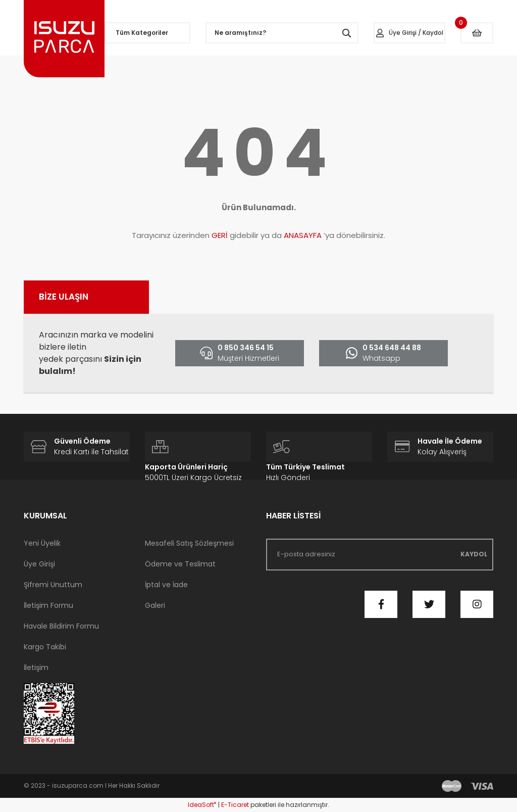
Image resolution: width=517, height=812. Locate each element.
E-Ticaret (235, 805)
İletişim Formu (48, 605)
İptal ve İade (166, 585)
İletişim (36, 667)
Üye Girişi (39, 564)
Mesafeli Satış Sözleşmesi (189, 543)
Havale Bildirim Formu (61, 626)
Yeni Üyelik (42, 543)
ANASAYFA (303, 235)
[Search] (282, 33)
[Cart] (477, 33)
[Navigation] (147, 33)
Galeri (155, 605)
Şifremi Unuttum (53, 585)
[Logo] (64, 39)
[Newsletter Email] (380, 555)
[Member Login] (409, 33)
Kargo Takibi (45, 647)
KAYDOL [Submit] (474, 554)
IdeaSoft (202, 805)
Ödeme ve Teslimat (180, 564)
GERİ (220, 235)
